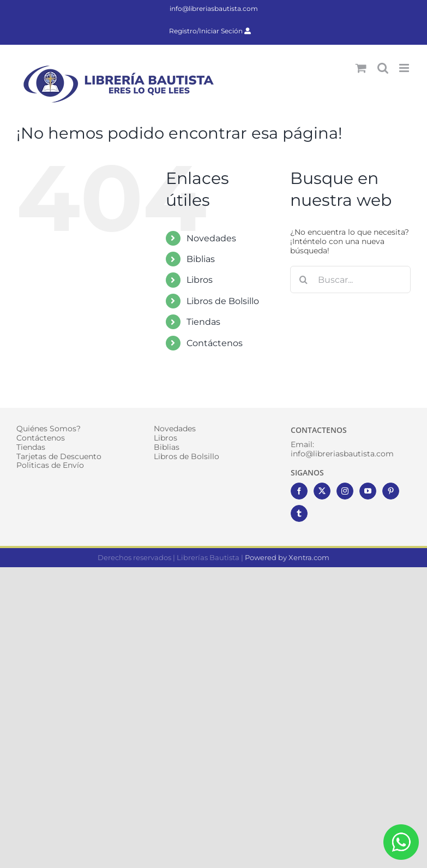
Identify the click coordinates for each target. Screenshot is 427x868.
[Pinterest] (391, 491)
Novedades (211, 238)
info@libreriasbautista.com (214, 8)
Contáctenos (215, 343)
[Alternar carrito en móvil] (361, 68)
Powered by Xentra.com (287, 557)
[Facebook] (299, 491)
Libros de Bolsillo (223, 301)
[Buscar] (304, 280)
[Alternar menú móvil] (405, 68)
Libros (200, 280)
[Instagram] (345, 491)
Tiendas (203, 322)
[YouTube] (368, 491)
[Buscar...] (350, 280)
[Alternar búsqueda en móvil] (383, 68)
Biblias (201, 259)
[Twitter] (322, 491)
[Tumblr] (299, 513)
